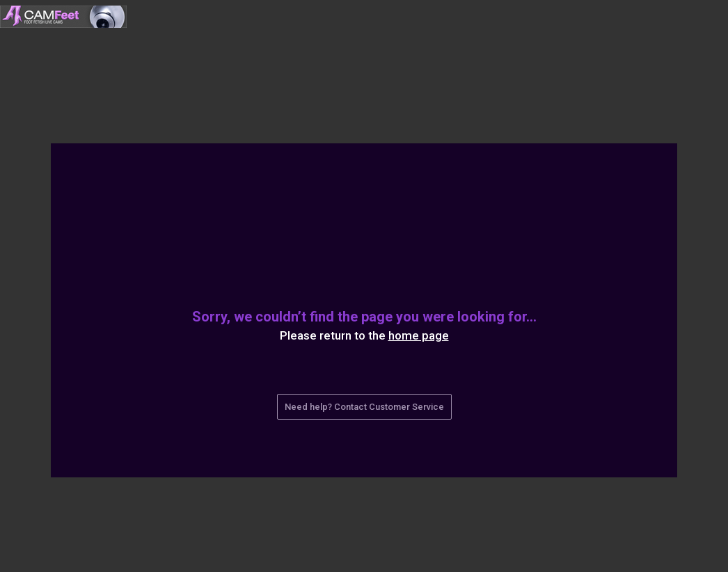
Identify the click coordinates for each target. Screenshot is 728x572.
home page (419, 335)
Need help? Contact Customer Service (364, 407)
